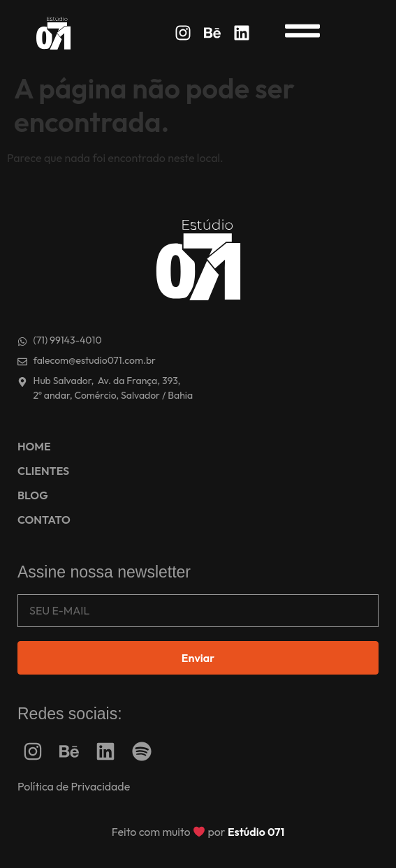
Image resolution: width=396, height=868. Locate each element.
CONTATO (44, 520)
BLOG (33, 495)
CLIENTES (43, 471)
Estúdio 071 (256, 832)
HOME (34, 446)
